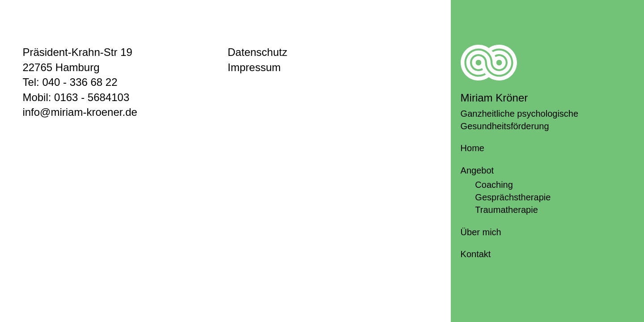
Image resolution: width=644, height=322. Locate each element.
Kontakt (476, 254)
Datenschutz (257, 52)
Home (472, 148)
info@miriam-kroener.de (80, 112)
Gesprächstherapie (513, 197)
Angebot (477, 170)
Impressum (254, 67)
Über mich (481, 232)
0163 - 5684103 (92, 97)
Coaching (494, 185)
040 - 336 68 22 (80, 82)
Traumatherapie (506, 210)
